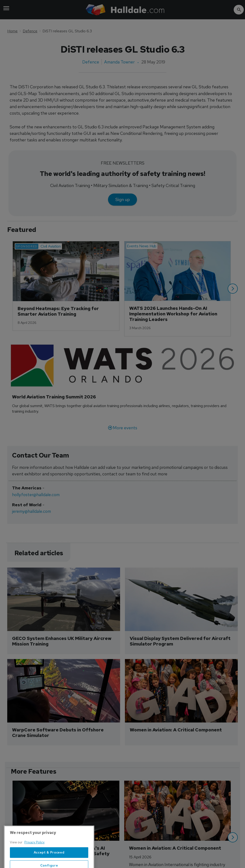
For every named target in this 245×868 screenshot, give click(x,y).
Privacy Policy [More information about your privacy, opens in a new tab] (34, 859)
